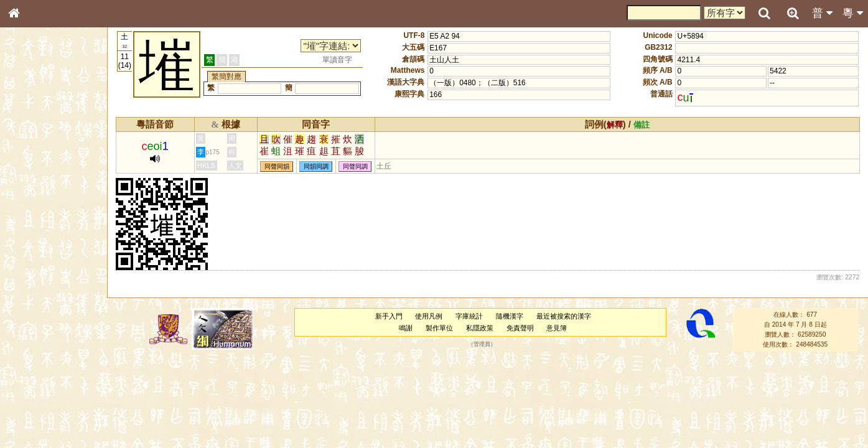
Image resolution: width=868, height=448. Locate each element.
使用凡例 (429, 316)
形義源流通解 (38, 215)
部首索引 (30, 167)
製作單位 (439, 328)
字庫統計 (469, 316)
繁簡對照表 (34, 426)
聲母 (25, 334)
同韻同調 (316, 166)
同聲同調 (355, 166)
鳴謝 (406, 328)
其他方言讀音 (38, 357)
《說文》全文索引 (45, 391)
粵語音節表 (34, 248)
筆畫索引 (30, 179)
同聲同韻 (277, 166)
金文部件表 (34, 203)
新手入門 (389, 316)
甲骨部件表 (34, 190)
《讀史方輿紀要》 (45, 403)
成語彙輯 (30, 414)
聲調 (59, 334)
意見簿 (557, 328)
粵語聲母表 (34, 259)
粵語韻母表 (34, 272)
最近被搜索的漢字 (564, 316)
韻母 (42, 334)
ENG (55, 137)
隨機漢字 (510, 316)
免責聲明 (520, 328)
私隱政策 (480, 328)
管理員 (482, 345)
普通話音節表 (38, 345)
